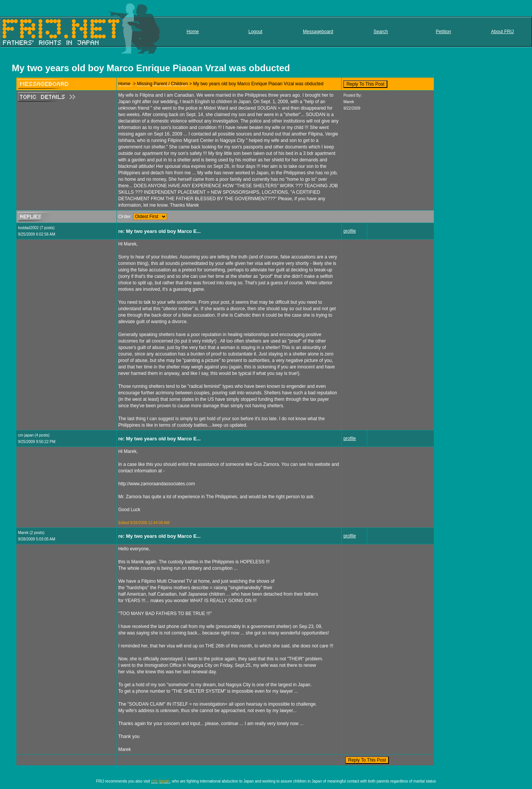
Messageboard (318, 32)
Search (381, 32)
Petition (443, 32)
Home (193, 32)
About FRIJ (502, 32)
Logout (256, 32)
